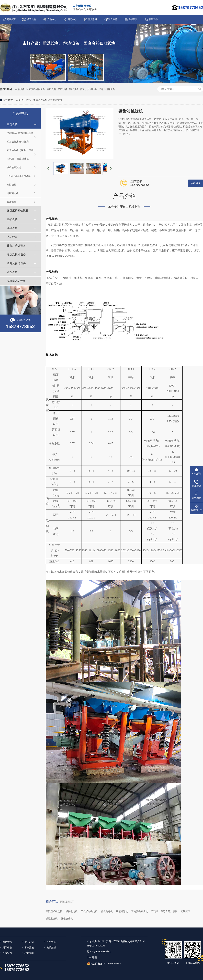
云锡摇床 (185, 911)
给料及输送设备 (16, 263)
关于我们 (31, 19)
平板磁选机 (122, 911)
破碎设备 (63, 89)
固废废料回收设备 (36, 89)
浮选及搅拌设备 (107, 89)
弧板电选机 (72, 911)
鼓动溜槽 (12, 202)
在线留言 (133, 19)
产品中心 (52, 19)
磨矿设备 (51, 89)
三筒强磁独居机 (140, 911)
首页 (18, 100)
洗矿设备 (74, 89)
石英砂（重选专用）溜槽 (164, 911)
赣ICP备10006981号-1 (99, 952)
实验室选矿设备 (16, 281)
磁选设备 (12, 272)
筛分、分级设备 (88, 89)
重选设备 (20, 89)
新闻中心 (72, 19)
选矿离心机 (13, 193)
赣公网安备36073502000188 (106, 964)
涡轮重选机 (52, 919)
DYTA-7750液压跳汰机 (19, 176)
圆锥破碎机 (67, 919)
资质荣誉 (113, 19)
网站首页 (11, 19)
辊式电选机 (107, 911)
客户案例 (92, 19)
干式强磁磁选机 (89, 911)
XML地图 (92, 957)
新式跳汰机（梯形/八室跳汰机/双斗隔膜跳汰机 (20, 154)
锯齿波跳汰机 (55, 100)
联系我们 (153, 19)
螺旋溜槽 (12, 185)
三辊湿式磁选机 (54, 911)
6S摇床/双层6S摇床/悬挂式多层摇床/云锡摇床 (20, 137)
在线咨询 (196, 183)
